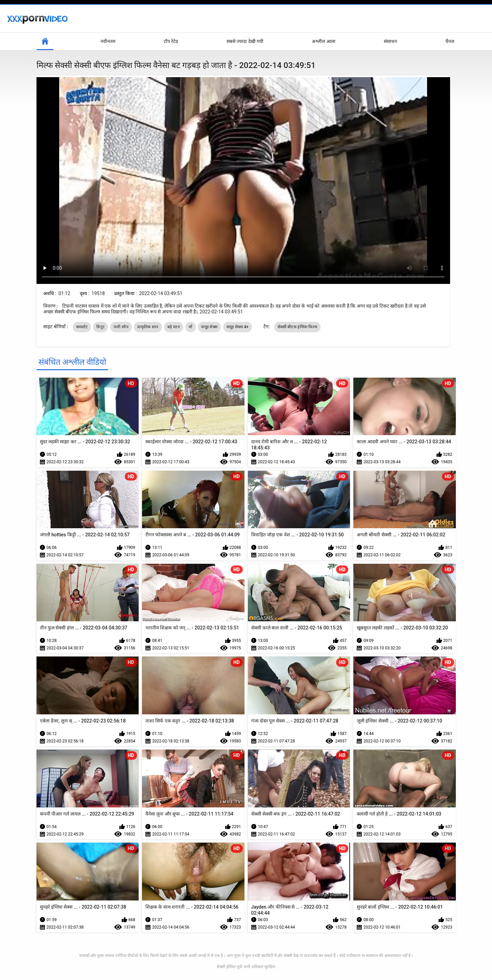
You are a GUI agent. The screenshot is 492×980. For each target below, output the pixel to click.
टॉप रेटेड (171, 41)
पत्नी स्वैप (121, 327)
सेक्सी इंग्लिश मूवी (230, 967)
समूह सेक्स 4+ (238, 327)
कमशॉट (82, 327)
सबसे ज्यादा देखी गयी (245, 41)
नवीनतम (108, 41)
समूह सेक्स (209, 327)
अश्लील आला (323, 41)
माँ (190, 327)
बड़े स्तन (174, 327)
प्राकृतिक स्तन (148, 327)
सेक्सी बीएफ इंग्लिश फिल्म (297, 327)
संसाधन (390, 41)
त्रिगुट (100, 327)
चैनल (450, 41)
